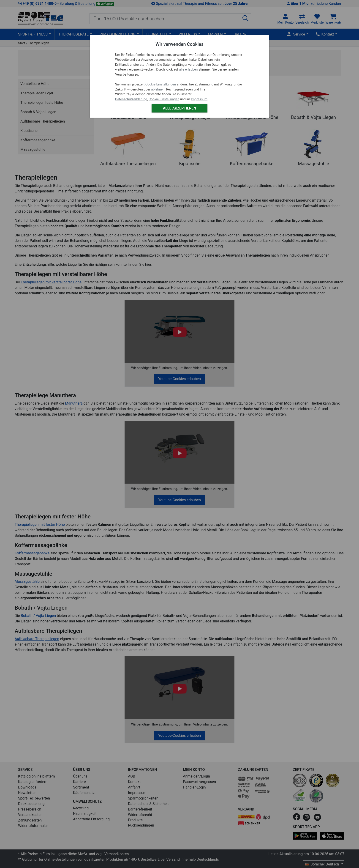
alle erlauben (188, 70)
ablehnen (158, 89)
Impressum (199, 99)
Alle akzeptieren (179, 108)
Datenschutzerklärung (131, 99)
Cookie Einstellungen (161, 84)
